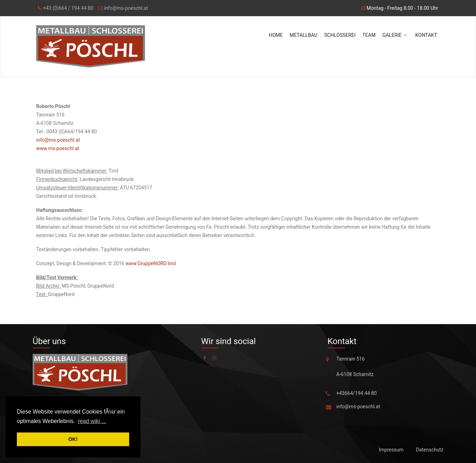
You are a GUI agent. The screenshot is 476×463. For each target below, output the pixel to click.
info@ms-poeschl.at (125, 8)
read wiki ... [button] (92, 421)
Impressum (391, 450)
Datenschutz (430, 450)
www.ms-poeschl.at (58, 148)
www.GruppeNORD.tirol (151, 263)
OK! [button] (73, 439)
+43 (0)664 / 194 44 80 (68, 8)
